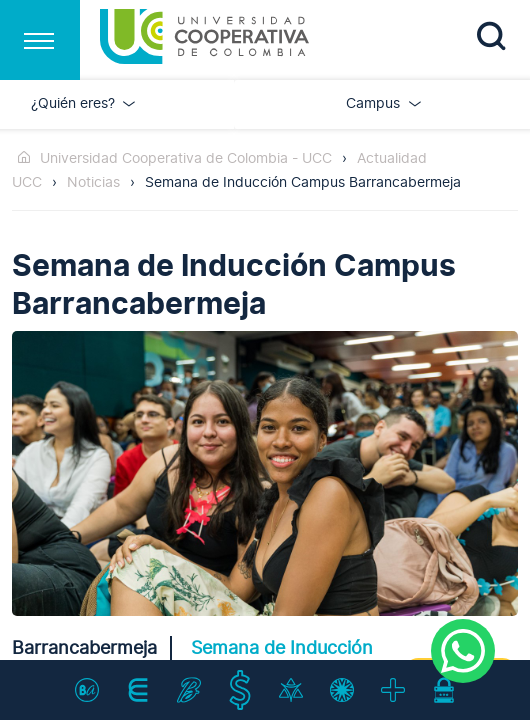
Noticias (93, 182)
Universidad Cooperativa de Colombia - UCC (186, 158)
